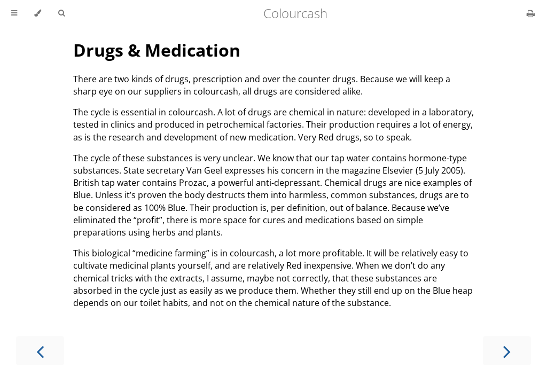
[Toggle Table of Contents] (14, 13)
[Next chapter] (507, 351)
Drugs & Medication (157, 50)
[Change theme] (38, 13)
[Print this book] (531, 13)
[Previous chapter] (40, 351)
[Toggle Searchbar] (61, 13)
